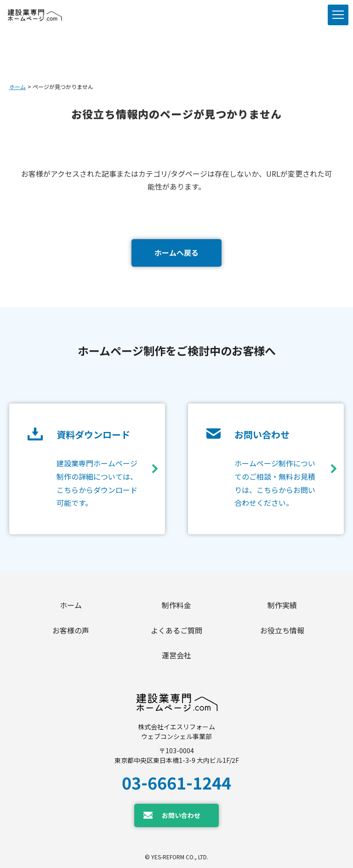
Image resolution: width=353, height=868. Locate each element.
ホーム (17, 87)
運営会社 (176, 655)
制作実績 (282, 605)
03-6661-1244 (176, 782)
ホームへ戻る (176, 252)
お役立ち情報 (282, 630)
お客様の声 (71, 630)
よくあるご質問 (176, 630)
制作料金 (176, 605)
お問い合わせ (181, 815)
